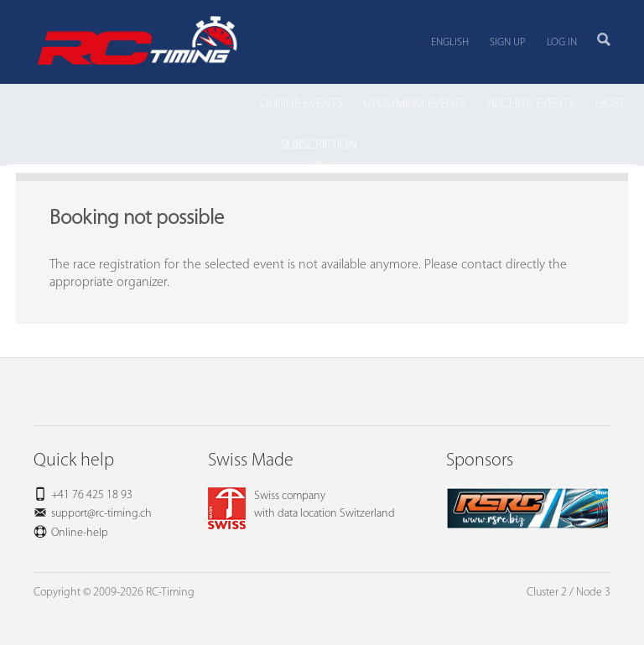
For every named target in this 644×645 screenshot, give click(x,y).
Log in (562, 42)
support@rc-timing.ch (101, 514)
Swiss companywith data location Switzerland (301, 505)
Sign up (508, 42)
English (450, 42)
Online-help (80, 533)
